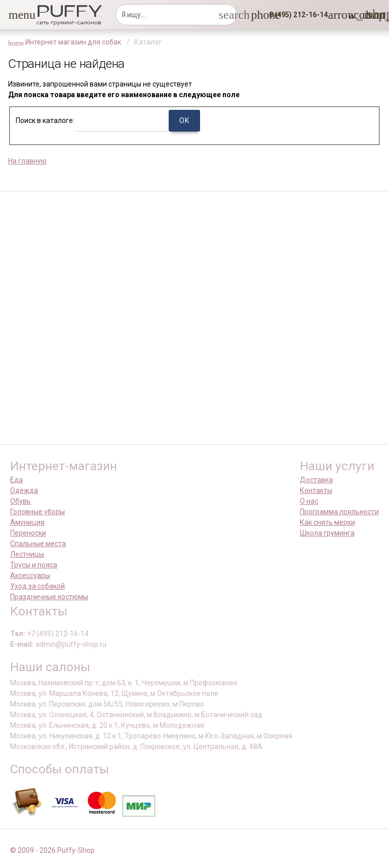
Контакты (316, 490)
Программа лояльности (339, 512)
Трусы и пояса (34, 565)
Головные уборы (37, 512)
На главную (27, 161)
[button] (15, 15)
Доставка (316, 480)
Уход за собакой (37, 586)
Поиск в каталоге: (45, 120)
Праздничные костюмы (49, 597)
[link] (354, 15)
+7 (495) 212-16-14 (58, 634)
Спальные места (38, 544)
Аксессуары (30, 575)
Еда (16, 480)
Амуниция (27, 522)
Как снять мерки (327, 522)
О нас (309, 501)
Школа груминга (327, 533)
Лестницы (27, 554)
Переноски (28, 533)
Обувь (21, 501)
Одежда (24, 490)
